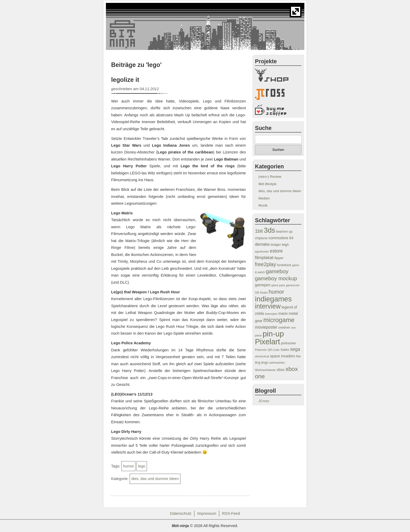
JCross (264, 401)
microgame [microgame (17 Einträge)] (279, 320)
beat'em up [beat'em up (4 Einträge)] (284, 232)
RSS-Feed (231, 513)
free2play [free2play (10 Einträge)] (266, 264)
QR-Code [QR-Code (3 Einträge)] (274, 350)
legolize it (125, 80)
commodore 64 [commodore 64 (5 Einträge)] (281, 238)
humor (128, 466)
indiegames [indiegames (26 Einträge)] (273, 299)
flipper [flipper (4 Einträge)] (279, 258)
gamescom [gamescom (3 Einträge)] (293, 285)
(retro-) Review (270, 177)
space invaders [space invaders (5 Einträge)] (283, 356)
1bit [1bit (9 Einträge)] (259, 231)
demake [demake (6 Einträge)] (262, 244)
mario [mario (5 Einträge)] (283, 313)
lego (142, 466)
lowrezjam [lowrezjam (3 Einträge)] (271, 314)
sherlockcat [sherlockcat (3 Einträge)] (262, 356)
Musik (263, 205)
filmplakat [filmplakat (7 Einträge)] (264, 258)
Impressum (207, 513)
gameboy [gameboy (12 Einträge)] (277, 271)
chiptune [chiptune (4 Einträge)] (261, 238)
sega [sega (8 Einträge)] (295, 349)
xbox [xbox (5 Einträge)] (281, 370)
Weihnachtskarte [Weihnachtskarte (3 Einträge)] (265, 370)
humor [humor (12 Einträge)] (276, 292)
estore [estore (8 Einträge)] (276, 251)
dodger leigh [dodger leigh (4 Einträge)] (280, 245)
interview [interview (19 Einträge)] (268, 306)
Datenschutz (181, 513)
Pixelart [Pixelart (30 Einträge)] (267, 342)
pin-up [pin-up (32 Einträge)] (273, 334)
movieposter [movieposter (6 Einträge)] (266, 327)
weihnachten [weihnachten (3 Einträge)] (277, 363)
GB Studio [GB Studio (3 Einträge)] (261, 293)
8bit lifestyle (267, 184)
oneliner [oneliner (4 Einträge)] (284, 328)
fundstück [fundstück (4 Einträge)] (284, 265)
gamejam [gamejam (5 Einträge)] (263, 285)
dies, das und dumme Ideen (155, 479)
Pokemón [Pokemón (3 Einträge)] (261, 350)
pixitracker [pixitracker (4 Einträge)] (288, 343)
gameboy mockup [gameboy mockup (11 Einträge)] (276, 278)
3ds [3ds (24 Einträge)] (269, 230)
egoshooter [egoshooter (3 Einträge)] (262, 251)
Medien (264, 198)
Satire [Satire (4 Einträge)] (285, 350)
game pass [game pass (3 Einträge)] (278, 285)
